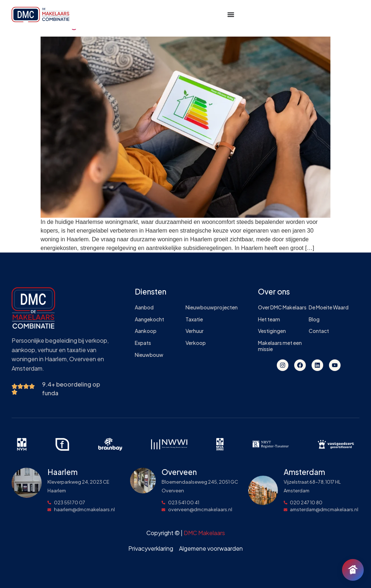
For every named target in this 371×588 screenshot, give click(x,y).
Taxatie (194, 319)
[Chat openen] (353, 570)
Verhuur (195, 331)
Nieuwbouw (149, 355)
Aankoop (146, 331)
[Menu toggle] (231, 14)
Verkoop (196, 343)
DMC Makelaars (204, 533)
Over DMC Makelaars (282, 307)
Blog (314, 319)
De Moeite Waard (329, 307)
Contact (319, 331)
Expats (143, 343)
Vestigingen (272, 331)
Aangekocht (149, 319)
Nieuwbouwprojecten (211, 307)
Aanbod (144, 307)
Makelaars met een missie (280, 346)
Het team (269, 319)
